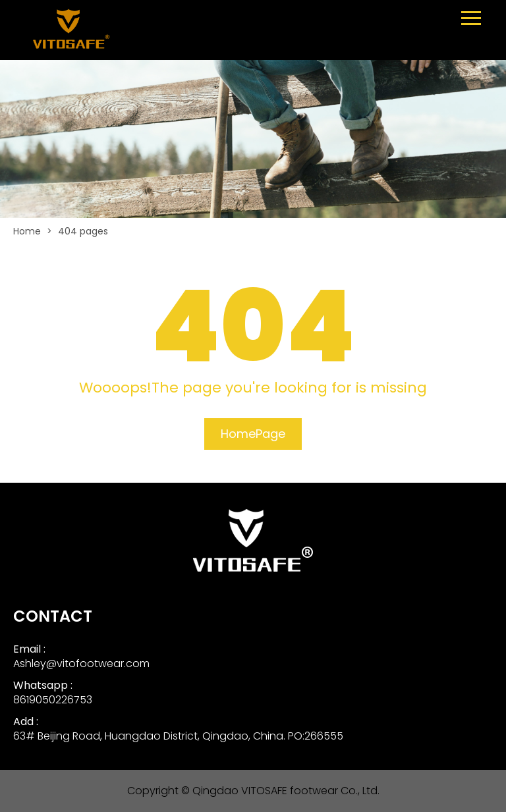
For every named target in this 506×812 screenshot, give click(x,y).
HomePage (253, 434)
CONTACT (53, 616)
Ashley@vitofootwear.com (81, 663)
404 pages (83, 231)
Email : (29, 649)
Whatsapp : (43, 685)
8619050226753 (53, 700)
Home (27, 231)
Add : (26, 721)
